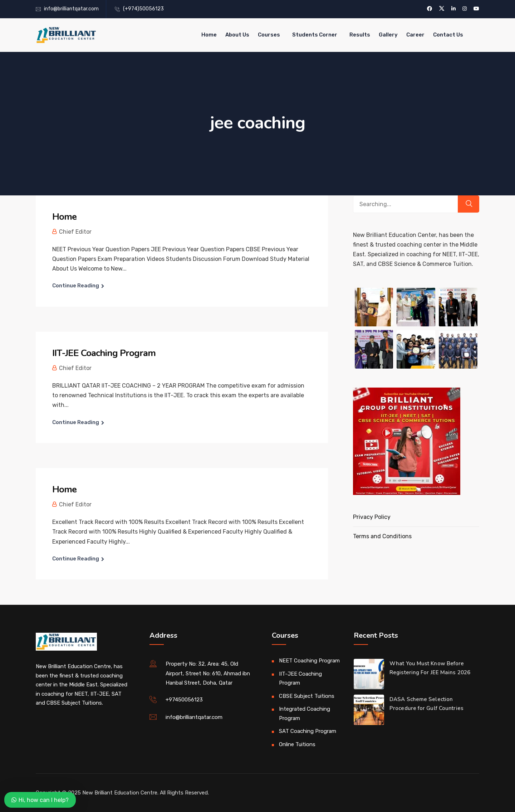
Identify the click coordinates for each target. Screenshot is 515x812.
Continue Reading (76, 286)
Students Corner (315, 35)
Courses (269, 35)
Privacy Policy (372, 517)
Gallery (388, 35)
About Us (237, 35)
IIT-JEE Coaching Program (104, 353)
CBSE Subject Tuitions (307, 696)
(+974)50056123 (143, 9)
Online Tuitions (297, 744)
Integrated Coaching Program (305, 714)
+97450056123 (184, 700)
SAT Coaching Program (308, 731)
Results (360, 35)
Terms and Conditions (382, 536)
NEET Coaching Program (309, 661)
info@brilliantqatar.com (71, 9)
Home (209, 35)
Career (415, 35)
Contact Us (448, 35)
